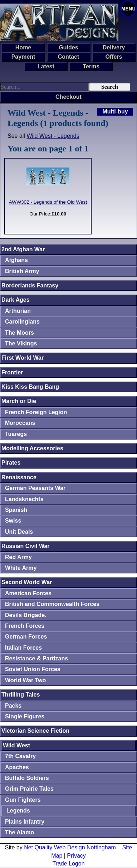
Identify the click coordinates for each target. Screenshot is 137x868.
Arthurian (18, 311)
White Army (21, 568)
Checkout (68, 97)
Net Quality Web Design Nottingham (70, 847)
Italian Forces (23, 648)
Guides (68, 47)
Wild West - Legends (53, 136)
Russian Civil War (26, 546)
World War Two (25, 680)
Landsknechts (24, 499)
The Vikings (21, 343)
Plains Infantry (25, 822)
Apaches (17, 767)
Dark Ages (16, 300)
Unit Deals (19, 532)
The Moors (19, 333)
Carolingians (22, 322)
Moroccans (20, 423)
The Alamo (19, 832)
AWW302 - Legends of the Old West (48, 202)
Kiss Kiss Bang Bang (30, 387)
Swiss (13, 521)
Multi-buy (115, 111)
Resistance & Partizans (36, 658)
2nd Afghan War (23, 249)
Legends (18, 811)
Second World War (27, 582)
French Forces (25, 626)
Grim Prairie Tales (29, 789)
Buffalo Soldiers (27, 778)
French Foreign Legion (36, 412)
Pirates (11, 463)
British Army (22, 271)
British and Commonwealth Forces (52, 604)
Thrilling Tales (21, 695)
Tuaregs (16, 434)
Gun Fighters (23, 800)
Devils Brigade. (26, 615)
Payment (23, 57)
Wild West (16, 745)
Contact (69, 57)
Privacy (76, 856)
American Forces (28, 593)
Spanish (16, 510)
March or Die (19, 401)
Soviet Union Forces (33, 669)
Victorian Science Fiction (35, 731)
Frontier (12, 372)
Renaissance (19, 477)
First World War (23, 358)
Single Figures (25, 716)
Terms (91, 66)
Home (23, 47)
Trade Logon (68, 864)
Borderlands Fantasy (30, 285)
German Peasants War (35, 488)
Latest (46, 66)
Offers (114, 57)
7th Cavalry (20, 756)
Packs (13, 706)
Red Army (18, 557)
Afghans (16, 260)
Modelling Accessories (32, 448)
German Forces (26, 637)
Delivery (114, 47)
